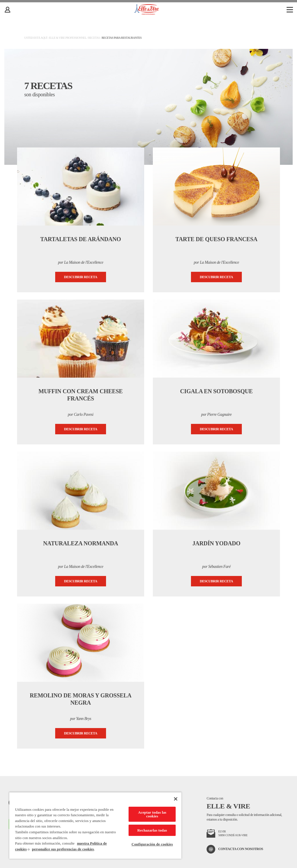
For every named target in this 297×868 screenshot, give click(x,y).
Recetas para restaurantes (122, 38)
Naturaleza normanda (81, 543)
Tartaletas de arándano (80, 239)
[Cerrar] (176, 799)
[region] (95, 825)
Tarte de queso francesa (216, 239)
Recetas (94, 38)
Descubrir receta (81, 277)
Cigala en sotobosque (216, 391)
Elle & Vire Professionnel (67, 38)
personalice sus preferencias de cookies (63, 849)
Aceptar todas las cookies (152, 814)
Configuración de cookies (152, 844)
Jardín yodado (216, 543)
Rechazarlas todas (152, 830)
